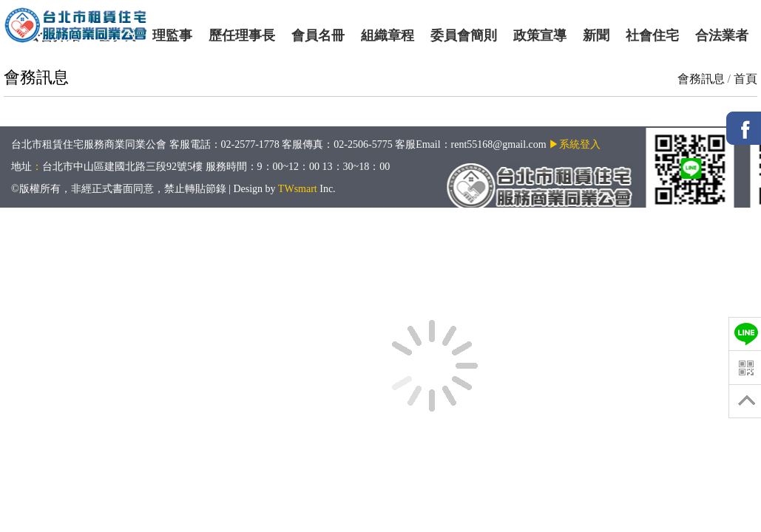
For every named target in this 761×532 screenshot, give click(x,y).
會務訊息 (701, 79)
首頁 (745, 79)
